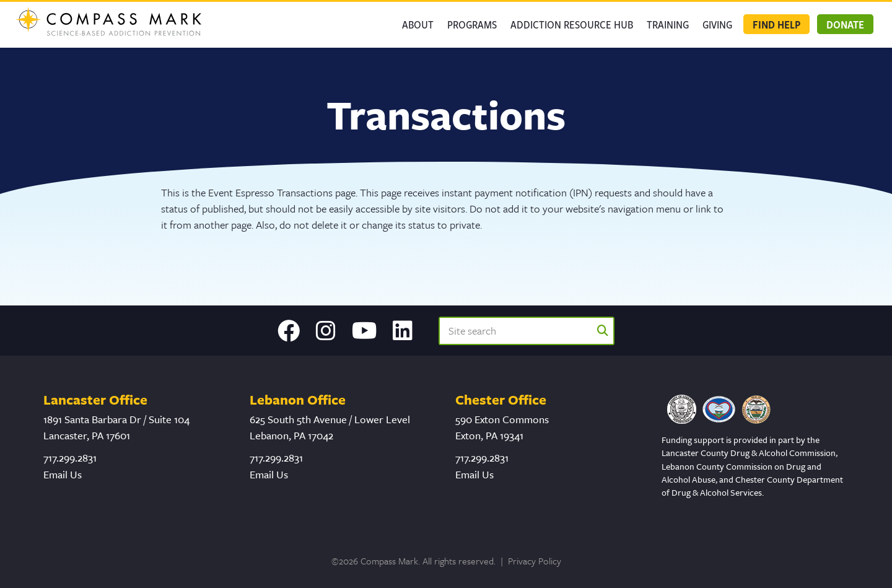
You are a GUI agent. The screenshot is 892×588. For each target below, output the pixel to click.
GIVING (717, 24)
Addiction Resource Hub (572, 24)
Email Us (63, 474)
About (418, 24)
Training (668, 24)
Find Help (776, 24)
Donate (845, 24)
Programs (472, 24)
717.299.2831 (70, 458)
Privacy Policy (535, 561)
